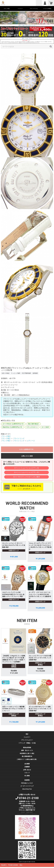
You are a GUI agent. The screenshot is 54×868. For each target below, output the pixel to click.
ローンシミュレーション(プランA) (26, 468)
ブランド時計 (6, 436)
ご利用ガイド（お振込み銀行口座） (27, 759)
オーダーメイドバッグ (27, 786)
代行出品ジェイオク (27, 783)
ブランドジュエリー (27, 740)
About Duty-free (27, 789)
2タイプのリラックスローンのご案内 (26, 477)
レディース (31, 441)
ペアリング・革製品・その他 (27, 743)
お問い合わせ (27, 770)
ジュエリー (27, 737)
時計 (27, 734)
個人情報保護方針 (27, 756)
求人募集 (27, 776)
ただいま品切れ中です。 (27, 449)
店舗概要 (27, 767)
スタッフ (27, 773)
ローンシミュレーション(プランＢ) (26, 472)
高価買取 (27, 780)
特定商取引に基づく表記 (27, 753)
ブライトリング (19, 438)
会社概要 (27, 764)
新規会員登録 (27, 748)
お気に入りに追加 (27, 456)
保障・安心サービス (27, 750)
